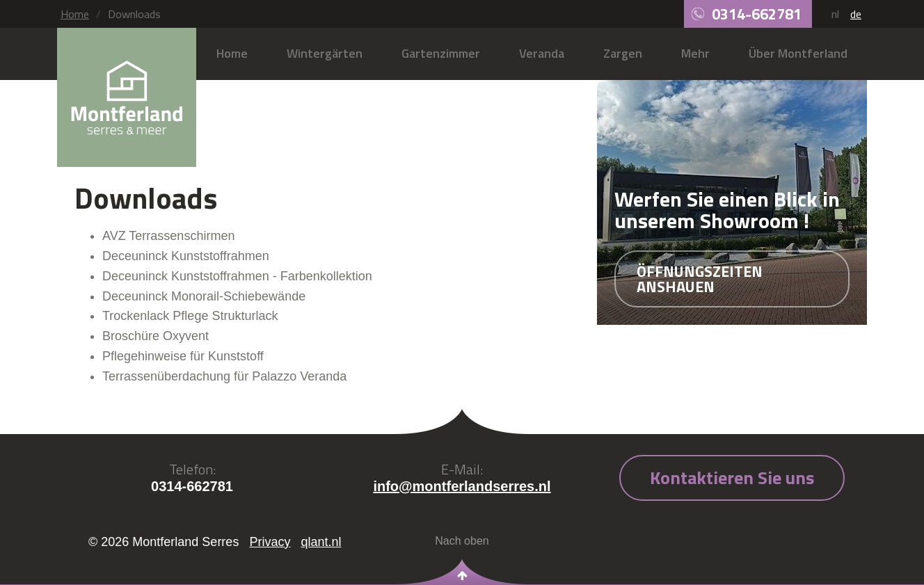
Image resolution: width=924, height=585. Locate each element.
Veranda (542, 53)
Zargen (623, 53)
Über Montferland (798, 53)
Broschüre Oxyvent (156, 336)
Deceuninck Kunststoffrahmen (186, 256)
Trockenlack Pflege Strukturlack (190, 316)
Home (75, 14)
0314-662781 (757, 14)
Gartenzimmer (441, 53)
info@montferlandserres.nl (462, 486)
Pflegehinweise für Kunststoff (183, 356)
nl (835, 14)
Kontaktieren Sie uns (732, 478)
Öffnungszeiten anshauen (700, 279)
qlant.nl (321, 542)
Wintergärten (325, 53)
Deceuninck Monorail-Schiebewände (204, 296)
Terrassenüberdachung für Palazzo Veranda (224, 376)
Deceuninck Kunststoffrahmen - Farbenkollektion (237, 276)
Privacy (270, 542)
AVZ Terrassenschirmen (168, 236)
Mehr (695, 53)
